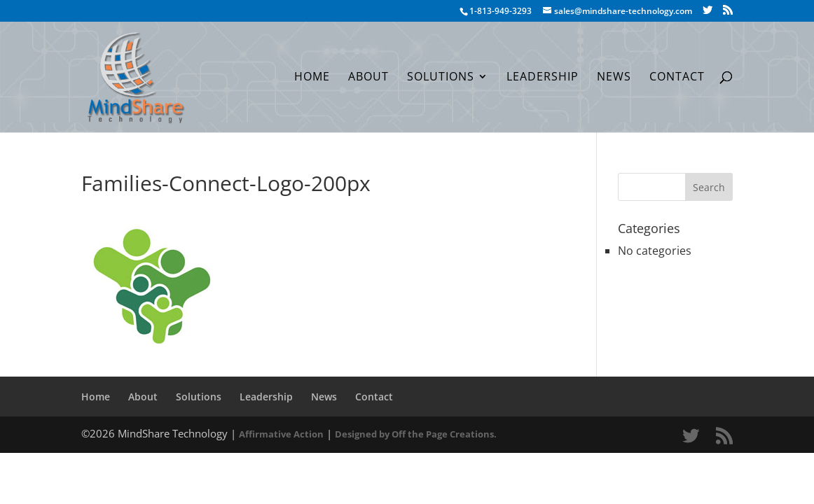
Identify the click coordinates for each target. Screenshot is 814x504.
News (614, 78)
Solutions (441, 78)
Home (312, 78)
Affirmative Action (281, 434)
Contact (677, 78)
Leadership (543, 78)
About (368, 78)
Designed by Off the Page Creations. (416, 434)
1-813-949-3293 (501, 11)
